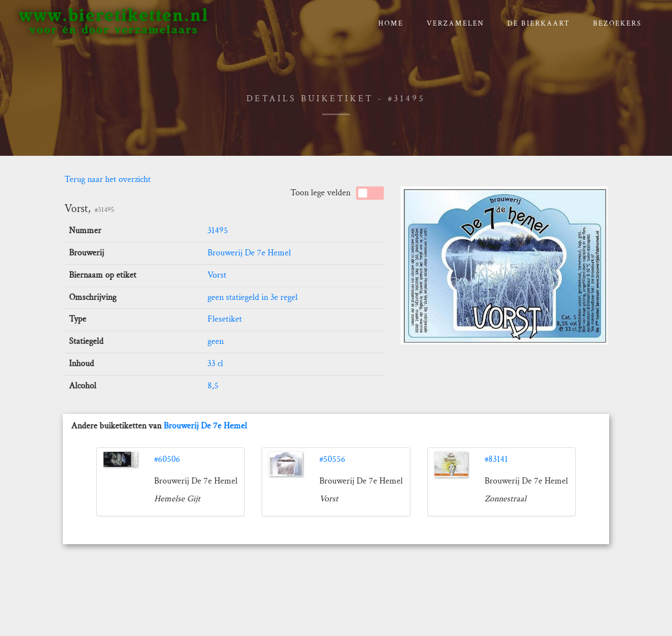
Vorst (217, 275)
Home (391, 24)
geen (216, 341)
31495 (218, 231)
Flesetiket (225, 319)
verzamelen (455, 24)
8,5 (213, 386)
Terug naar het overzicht (108, 179)
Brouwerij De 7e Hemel (249, 253)
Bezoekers (617, 24)
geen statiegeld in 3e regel (253, 297)
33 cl (215, 364)
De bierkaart (539, 24)
